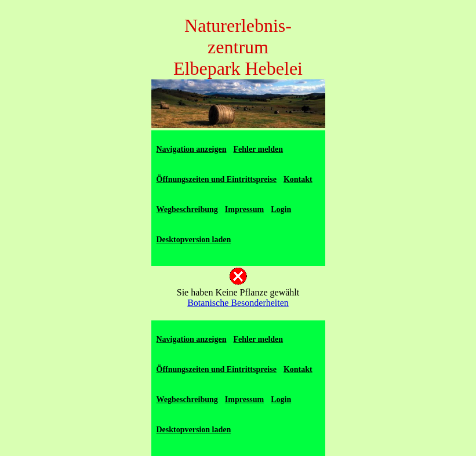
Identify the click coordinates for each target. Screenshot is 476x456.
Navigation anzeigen (192, 149)
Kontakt (298, 179)
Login (281, 209)
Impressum (244, 209)
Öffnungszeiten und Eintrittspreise (217, 179)
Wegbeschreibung (187, 209)
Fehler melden (258, 149)
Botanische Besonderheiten (238, 303)
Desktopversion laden (194, 240)
